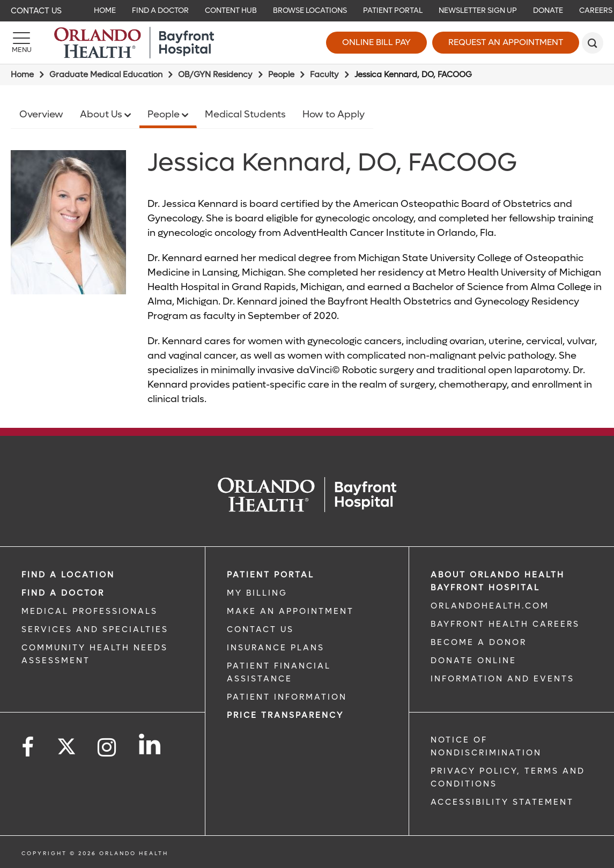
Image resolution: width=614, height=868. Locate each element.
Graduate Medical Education (106, 75)
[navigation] (307, 11)
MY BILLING (257, 593)
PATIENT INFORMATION (287, 697)
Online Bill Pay (376, 42)
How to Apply (334, 114)
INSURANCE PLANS (276, 648)
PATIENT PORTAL (271, 575)
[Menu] (21, 43)
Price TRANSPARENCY (285, 715)
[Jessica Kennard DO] (68, 222)
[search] (593, 43)
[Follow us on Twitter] (66, 743)
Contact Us (36, 11)
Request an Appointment (506, 42)
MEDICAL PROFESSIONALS (90, 611)
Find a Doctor (63, 593)
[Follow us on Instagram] (108, 748)
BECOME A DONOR (479, 642)
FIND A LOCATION (68, 575)
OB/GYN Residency (215, 75)
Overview (41, 114)
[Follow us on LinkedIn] (150, 744)
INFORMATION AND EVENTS (502, 679)
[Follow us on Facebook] (28, 748)
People (281, 75)
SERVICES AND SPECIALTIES (95, 629)
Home (22, 75)
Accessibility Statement (502, 802)
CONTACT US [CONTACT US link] (260, 629)
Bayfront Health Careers (505, 624)
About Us (102, 114)
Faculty (324, 75)
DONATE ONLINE (474, 661)
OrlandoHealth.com (490, 606)
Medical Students (245, 114)
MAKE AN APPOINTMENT (290, 611)
